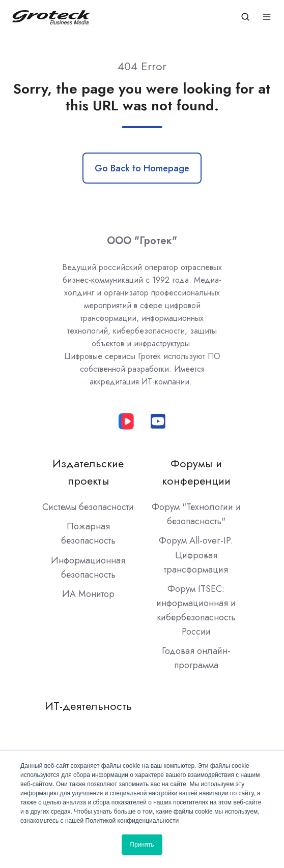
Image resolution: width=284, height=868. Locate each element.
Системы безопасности (88, 507)
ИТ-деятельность (88, 706)
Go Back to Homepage (142, 168)
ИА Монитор (88, 594)
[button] (245, 17)
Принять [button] (142, 845)
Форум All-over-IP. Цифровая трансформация (196, 555)
